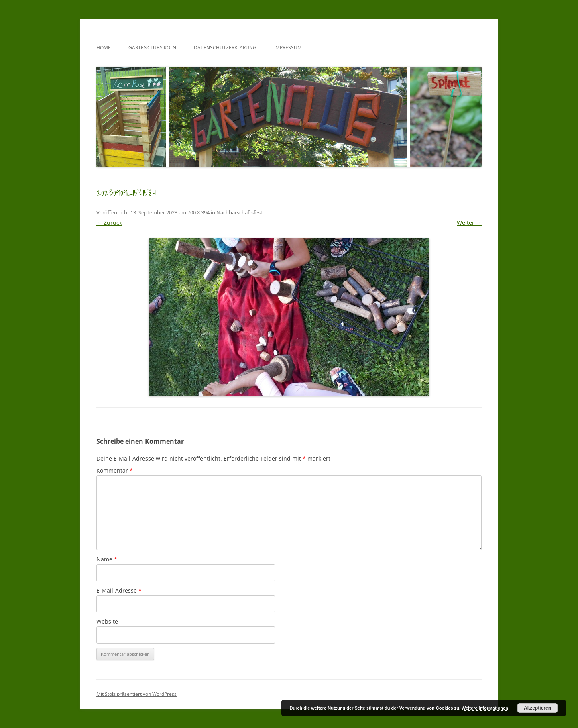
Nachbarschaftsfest (239, 212)
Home (104, 48)
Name (107, 559)
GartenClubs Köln (152, 48)
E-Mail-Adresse (119, 590)
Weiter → (469, 223)
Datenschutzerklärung (225, 48)
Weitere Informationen (485, 708)
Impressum (288, 48)
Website (107, 621)
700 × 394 (198, 212)
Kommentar (115, 470)
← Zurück (109, 223)
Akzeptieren (537, 708)
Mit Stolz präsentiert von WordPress (136, 694)
